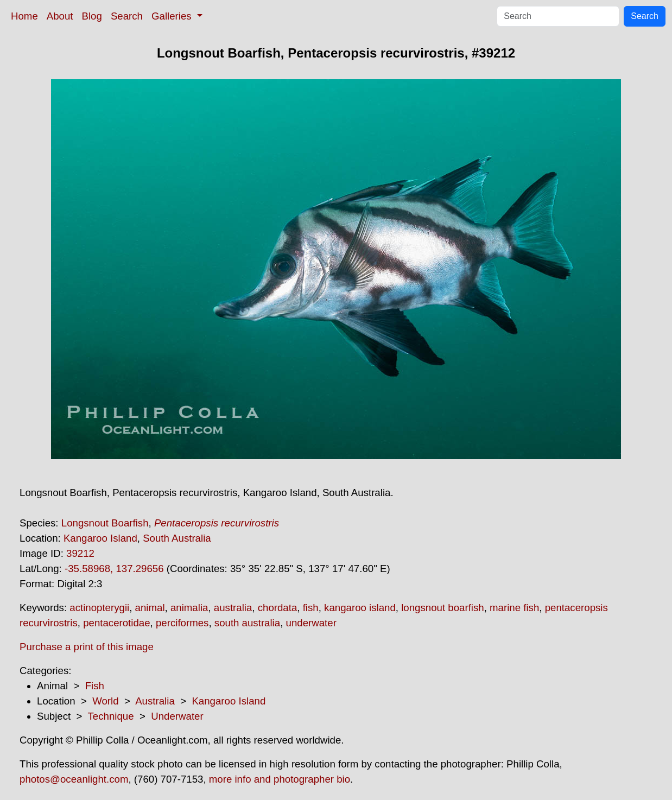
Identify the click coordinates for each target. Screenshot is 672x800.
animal (150, 608)
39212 (80, 553)
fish (311, 608)
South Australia (177, 538)
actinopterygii (99, 608)
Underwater (177, 716)
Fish (95, 686)
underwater (311, 623)
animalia (189, 608)
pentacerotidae (116, 623)
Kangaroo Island (100, 538)
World (105, 701)
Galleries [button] (173, 16)
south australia (247, 623)
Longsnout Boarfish (105, 523)
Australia (155, 701)
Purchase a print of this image (87, 647)
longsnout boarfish (442, 608)
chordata (278, 608)
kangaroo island (360, 608)
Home (24, 16)
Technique (111, 716)
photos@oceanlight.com (74, 779)
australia (233, 608)
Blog (92, 16)
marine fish (514, 608)
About (60, 16)
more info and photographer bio (280, 779)
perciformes (182, 623)
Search (127, 16)
